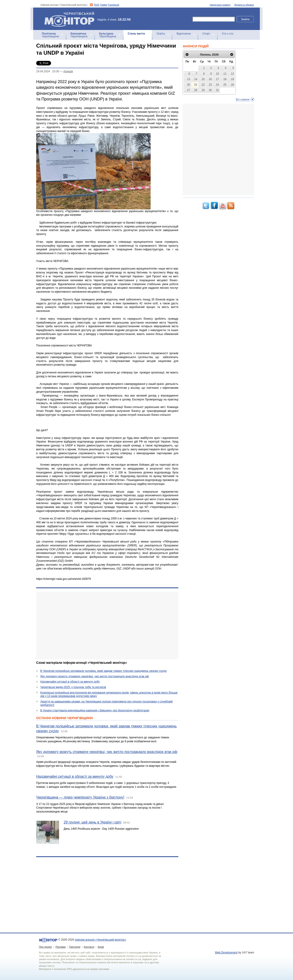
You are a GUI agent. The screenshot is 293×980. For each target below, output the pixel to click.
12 (232, 74)
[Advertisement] (107, 626)
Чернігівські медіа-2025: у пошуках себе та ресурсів (73, 687)
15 (203, 79)
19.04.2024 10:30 (48, 71)
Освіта (161, 34)
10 (217, 74)
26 (232, 85)
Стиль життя (136, 34)
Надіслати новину (220, 5)
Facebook (114, 5)
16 (210, 79)
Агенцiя (68, 71)
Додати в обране (244, 5)
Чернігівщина (50, 35)
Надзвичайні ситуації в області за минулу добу (70, 682)
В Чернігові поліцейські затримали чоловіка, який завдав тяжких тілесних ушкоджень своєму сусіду (103, 671)
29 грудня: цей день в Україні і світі (92, 822)
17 (217, 79)
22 (203, 85)
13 (189, 79)
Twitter (104, 5)
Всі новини (243, 100)
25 (225, 85)
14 (196, 79)
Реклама (60, 947)
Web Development (226, 953)
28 (196, 90)
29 (203, 90)
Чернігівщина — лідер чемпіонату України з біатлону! (80, 797)
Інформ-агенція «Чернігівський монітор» (71, 19)
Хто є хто (228, 34)
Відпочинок (184, 34)
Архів (101, 947)
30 (210, 90)
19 (232, 79)
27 (189, 90)
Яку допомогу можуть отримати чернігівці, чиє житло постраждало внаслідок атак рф (95, 676)
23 (210, 85)
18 (225, 79)
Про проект (45, 947)
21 (196, 85)
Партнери (75, 947)
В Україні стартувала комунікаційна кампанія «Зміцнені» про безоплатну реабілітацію (95, 710)
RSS (97, 5)
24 (217, 85)
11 (225, 74)
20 (189, 85)
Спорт (206, 34)
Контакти (89, 947)
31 (217, 90)
